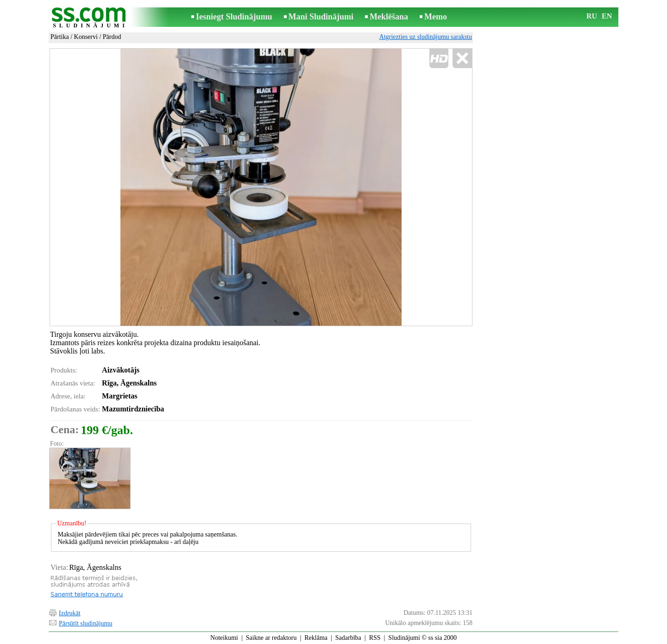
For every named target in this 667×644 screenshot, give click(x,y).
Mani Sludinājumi (321, 17)
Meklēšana (389, 17)
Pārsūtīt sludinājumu (86, 623)
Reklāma (316, 638)
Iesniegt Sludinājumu (234, 17)
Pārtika (60, 37)
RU (592, 16)
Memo (436, 17)
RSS (375, 638)
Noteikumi (224, 638)
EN (607, 16)
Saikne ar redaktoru (271, 638)
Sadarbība (348, 638)
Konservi (86, 37)
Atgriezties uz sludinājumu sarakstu (426, 37)
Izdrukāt (70, 613)
